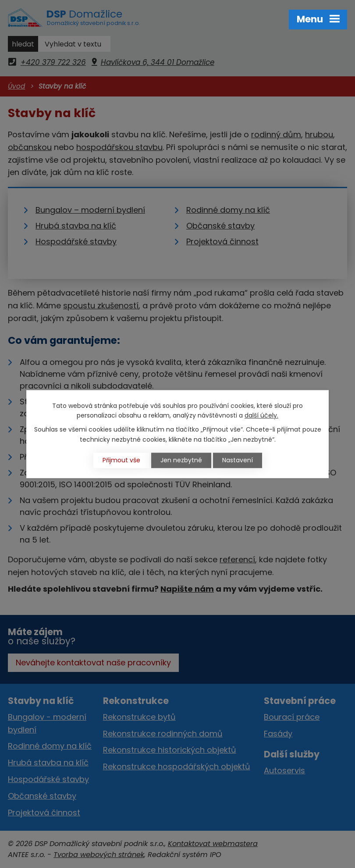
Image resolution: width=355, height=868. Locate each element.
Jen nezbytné (181, 460)
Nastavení (238, 460)
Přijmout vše (121, 460)
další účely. (261, 415)
